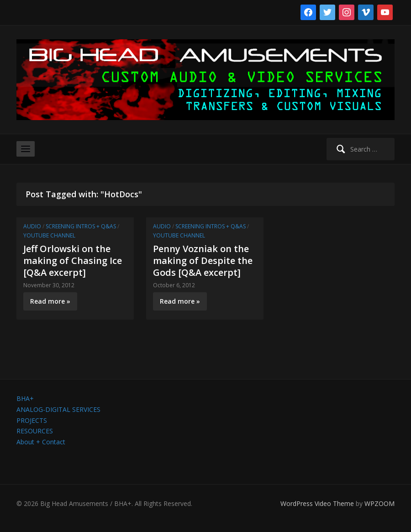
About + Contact (41, 442)
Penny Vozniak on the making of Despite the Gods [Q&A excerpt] (203, 261)
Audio (32, 226)
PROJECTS (32, 420)
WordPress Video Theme (317, 503)
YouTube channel (49, 235)
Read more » (50, 301)
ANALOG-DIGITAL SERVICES (58, 409)
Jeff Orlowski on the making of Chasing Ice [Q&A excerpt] (73, 261)
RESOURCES (35, 431)
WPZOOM (379, 503)
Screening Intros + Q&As (81, 226)
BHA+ (25, 398)
